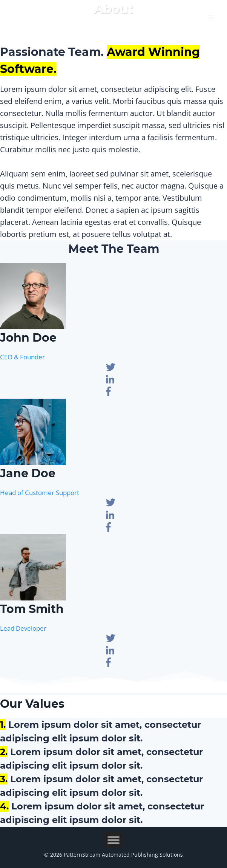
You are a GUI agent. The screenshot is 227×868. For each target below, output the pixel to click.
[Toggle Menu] (114, 840)
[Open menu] (211, 15)
